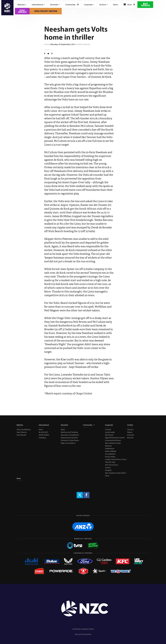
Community (72, 5)
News (115, 5)
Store (129, 5)
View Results (21, 435)
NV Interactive (86, 634)
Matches (22, 5)
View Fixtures (22, 432)
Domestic (55, 5)
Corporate (89, 5)
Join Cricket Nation (46, 11)
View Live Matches (24, 429)
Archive (104, 5)
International (38, 5)
